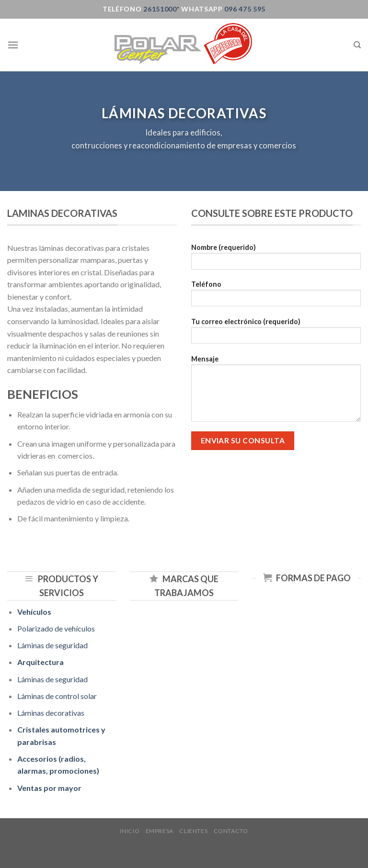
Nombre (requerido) (276, 260)
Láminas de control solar (57, 696)
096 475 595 (245, 9)
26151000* (160, 9)
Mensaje (276, 392)
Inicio (130, 831)
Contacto (231, 831)
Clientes (193, 831)
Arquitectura (40, 662)
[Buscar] (357, 45)
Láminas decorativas (51, 713)
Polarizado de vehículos (56, 628)
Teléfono (276, 297)
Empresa (160, 831)
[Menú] (13, 45)
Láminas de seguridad (52, 645)
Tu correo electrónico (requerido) (276, 334)
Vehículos (34, 612)
